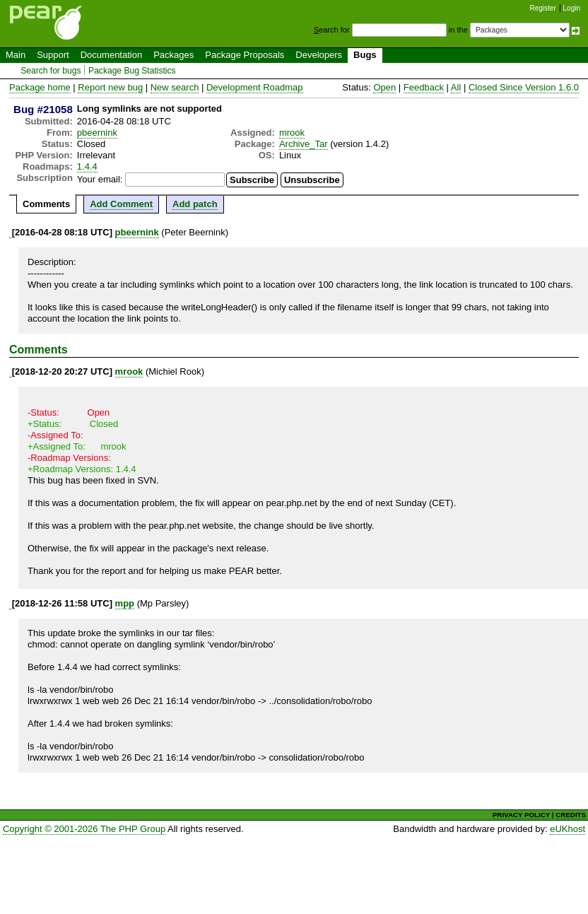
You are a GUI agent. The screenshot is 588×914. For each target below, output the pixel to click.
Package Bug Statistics (132, 71)
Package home (40, 87)
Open (384, 87)
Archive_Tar (304, 144)
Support (53, 55)
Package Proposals (245, 55)
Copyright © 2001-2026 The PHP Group (84, 829)
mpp (125, 603)
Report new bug (110, 87)
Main (16, 55)
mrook (292, 133)
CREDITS (571, 815)
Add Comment (121, 204)
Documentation (111, 55)
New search (175, 87)
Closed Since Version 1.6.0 (524, 87)
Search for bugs (51, 71)
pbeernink (97, 133)
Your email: (100, 179)
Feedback (424, 87)
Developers (319, 55)
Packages (174, 55)
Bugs (365, 55)
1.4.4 (87, 166)
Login (572, 8)
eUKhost (568, 829)
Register (543, 8)
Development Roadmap (255, 87)
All (456, 87)
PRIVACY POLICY (521, 815)
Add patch (195, 204)
